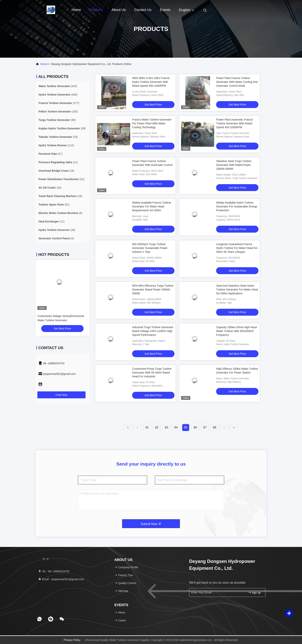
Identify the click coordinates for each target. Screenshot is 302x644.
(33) (58, 137)
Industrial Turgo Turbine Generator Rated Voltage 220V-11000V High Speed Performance (153, 331)
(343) (58, 86)
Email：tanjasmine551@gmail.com (61, 579)
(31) (62, 179)
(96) (57, 120)
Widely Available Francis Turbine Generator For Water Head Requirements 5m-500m (152, 206)
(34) (50, 188)
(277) (59, 103)
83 (166, 427)
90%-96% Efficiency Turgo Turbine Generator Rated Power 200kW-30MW (153, 290)
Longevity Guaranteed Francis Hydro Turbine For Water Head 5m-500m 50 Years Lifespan (237, 248)
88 (215, 427)
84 (176, 427)
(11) (58, 162)
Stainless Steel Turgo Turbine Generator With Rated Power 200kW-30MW (234, 165)
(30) (57, 230)
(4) (56, 238)
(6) (60, 213)
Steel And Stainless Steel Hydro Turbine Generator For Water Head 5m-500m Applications (237, 290)
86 (195, 427)
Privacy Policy (72, 640)
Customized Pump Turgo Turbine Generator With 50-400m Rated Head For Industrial (152, 373)
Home (76, 10)
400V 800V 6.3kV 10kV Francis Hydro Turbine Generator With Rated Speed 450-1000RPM (151, 82)
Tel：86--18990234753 (54, 571)
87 (205, 427)
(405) (58, 95)
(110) (56, 145)
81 (147, 427)
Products (96, 10)
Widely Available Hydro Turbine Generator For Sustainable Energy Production (237, 206)
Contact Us (143, 10)
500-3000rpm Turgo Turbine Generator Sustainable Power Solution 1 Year (150, 248)
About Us (119, 10)
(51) (54, 205)
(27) (51, 154)
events (165, 10)
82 (157, 427)
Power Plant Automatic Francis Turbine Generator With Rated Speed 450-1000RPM (234, 123)
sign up (254, 593)
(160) (58, 111)
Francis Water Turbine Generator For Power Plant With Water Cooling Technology (152, 123)
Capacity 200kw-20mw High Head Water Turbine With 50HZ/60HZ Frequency (236, 331)
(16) (56, 171)
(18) (60, 196)
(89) (62, 128)
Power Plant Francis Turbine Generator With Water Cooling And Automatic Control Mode (237, 82)
